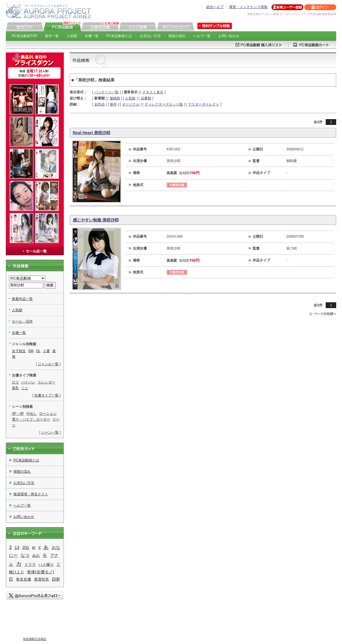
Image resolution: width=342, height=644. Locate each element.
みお (36, 555)
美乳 (15, 388)
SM (31, 351)
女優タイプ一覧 (46, 395)
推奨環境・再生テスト (31, 494)
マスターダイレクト (204, 104)
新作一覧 (52, 36)
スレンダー (46, 382)
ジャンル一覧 (48, 364)
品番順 (146, 98)
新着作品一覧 (22, 299)
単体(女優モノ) (40, 572)
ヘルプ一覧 (202, 36)
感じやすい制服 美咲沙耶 (96, 220)
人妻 (46, 351)
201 (26, 547)
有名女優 (23, 579)
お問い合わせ (229, 36)
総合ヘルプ (215, 7)
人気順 (72, 36)
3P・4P (18, 414)
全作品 (99, 104)
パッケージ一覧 (106, 92)
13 (17, 547)
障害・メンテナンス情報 (248, 7)
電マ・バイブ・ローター (31, 419)
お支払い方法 (150, 36)
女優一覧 (92, 36)
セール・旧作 (22, 321)
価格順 (115, 98)
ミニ (25, 388)
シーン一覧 (50, 432)
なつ (25, 555)
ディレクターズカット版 (164, 104)
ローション (48, 414)
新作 (113, 104)
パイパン (28, 382)
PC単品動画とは (119, 36)
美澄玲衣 (41, 579)
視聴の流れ (177, 36)
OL (38, 351)
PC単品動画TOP (25, 36)
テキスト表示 (153, 92)
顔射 (56, 579)
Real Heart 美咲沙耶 (92, 133)
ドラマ (30, 564)
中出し (32, 414)
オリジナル (131, 104)
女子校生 (19, 351)
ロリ (15, 382)
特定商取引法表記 (35, 639)
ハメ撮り (46, 564)
